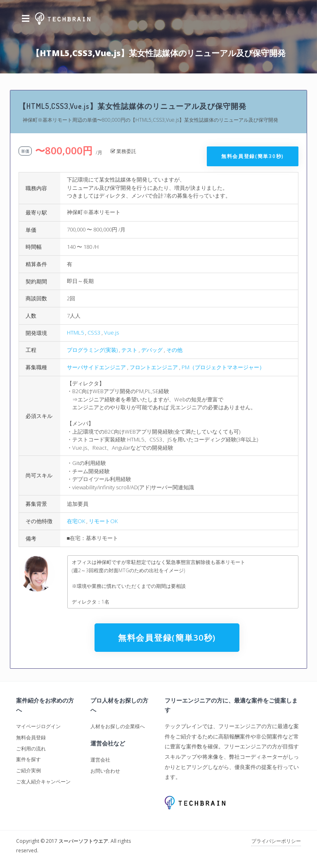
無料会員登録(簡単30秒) (253, 156)
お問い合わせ (105, 771)
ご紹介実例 (28, 770)
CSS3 (94, 333)
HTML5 (75, 333)
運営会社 (100, 760)
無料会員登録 (31, 737)
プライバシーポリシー (276, 841)
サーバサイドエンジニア (96, 367)
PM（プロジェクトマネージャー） (223, 367)
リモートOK (103, 521)
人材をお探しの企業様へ (118, 726)
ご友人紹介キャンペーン (43, 782)
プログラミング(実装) (92, 350)
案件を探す (28, 759)
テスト (129, 350)
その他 (174, 350)
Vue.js (111, 333)
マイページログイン (38, 726)
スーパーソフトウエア (83, 841)
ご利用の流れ (31, 749)
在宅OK (76, 521)
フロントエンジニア (154, 367)
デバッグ (152, 350)
